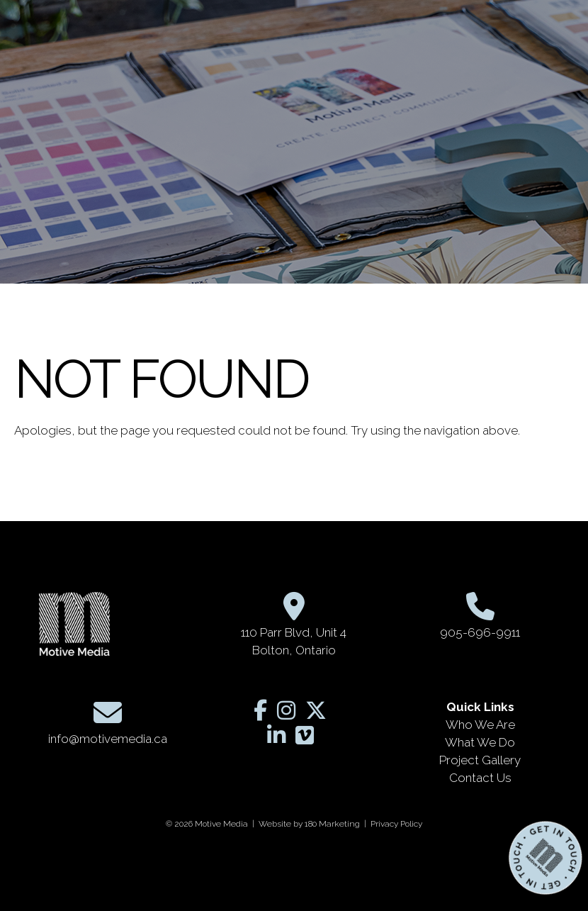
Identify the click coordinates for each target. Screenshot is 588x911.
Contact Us (480, 778)
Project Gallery (480, 760)
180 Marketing (332, 824)
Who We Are (480, 725)
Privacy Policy (396, 824)
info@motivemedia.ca (108, 739)
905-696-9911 (480, 632)
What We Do (480, 742)
